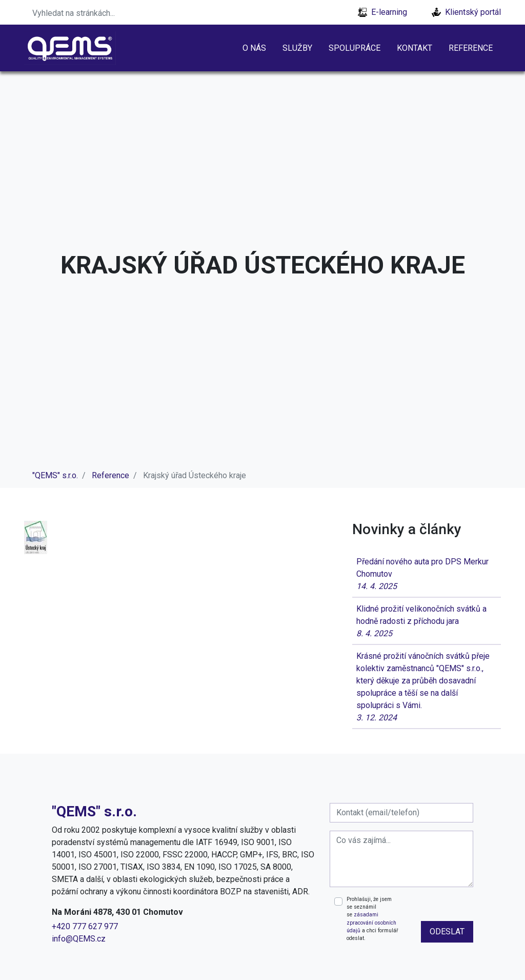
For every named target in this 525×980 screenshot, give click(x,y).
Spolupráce (355, 48)
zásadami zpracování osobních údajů (371, 923)
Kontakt (415, 48)
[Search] (91, 12)
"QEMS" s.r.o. (55, 475)
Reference (471, 48)
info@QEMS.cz (79, 939)
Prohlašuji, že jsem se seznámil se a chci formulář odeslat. (372, 919)
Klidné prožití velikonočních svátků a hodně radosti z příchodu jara (427, 622)
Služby (297, 48)
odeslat (447, 932)
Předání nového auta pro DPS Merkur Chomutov (427, 575)
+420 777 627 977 (85, 926)
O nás (254, 48)
